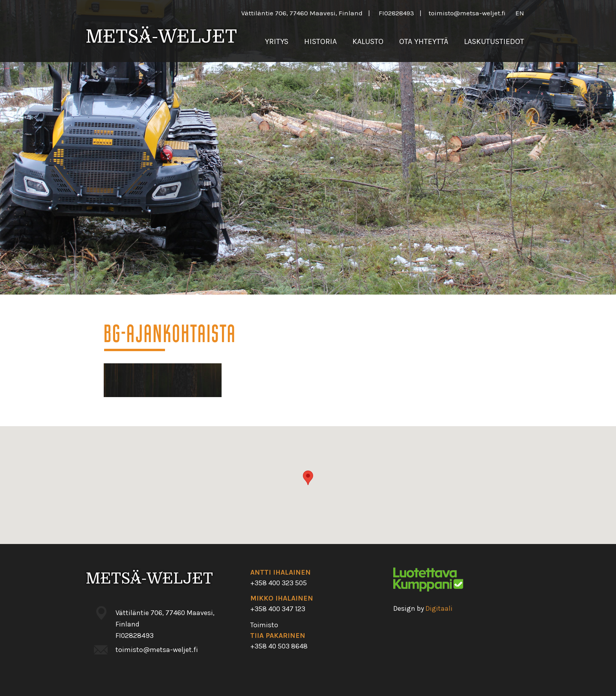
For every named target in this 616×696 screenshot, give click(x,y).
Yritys (277, 41)
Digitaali (439, 608)
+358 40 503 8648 (279, 646)
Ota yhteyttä (424, 41)
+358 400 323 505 (279, 583)
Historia (320, 41)
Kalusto (368, 41)
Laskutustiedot (494, 41)
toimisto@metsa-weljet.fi (467, 13)
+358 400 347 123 (278, 609)
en (520, 13)
